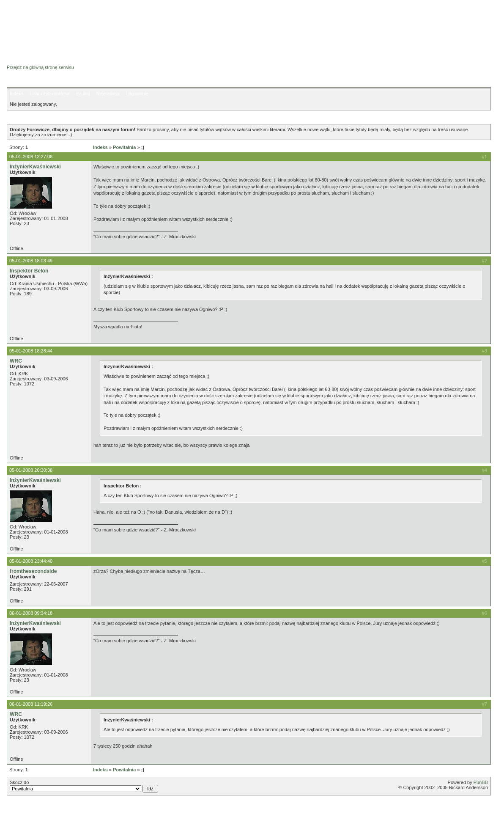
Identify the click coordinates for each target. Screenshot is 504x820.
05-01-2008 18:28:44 (31, 351)
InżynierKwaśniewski (35, 167)
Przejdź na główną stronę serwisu (40, 67)
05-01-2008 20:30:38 (31, 470)
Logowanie (137, 94)
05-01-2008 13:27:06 (31, 157)
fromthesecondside (33, 571)
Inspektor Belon (29, 271)
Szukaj (83, 94)
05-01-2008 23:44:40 (31, 561)
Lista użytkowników (49, 94)
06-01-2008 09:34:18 (31, 613)
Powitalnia (124, 147)
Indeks (16, 94)
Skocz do (84, 786)
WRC (16, 361)
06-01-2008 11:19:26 (31, 704)
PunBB (481, 782)
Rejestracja (108, 94)
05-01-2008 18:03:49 (31, 261)
